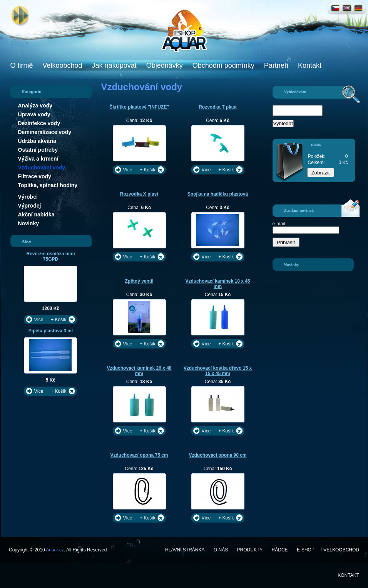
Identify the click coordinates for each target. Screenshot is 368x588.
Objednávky (165, 65)
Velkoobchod (63, 65)
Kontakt (310, 65)
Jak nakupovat (114, 65)
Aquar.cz (55, 550)
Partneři (276, 65)
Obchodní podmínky (223, 65)
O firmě (22, 65)
